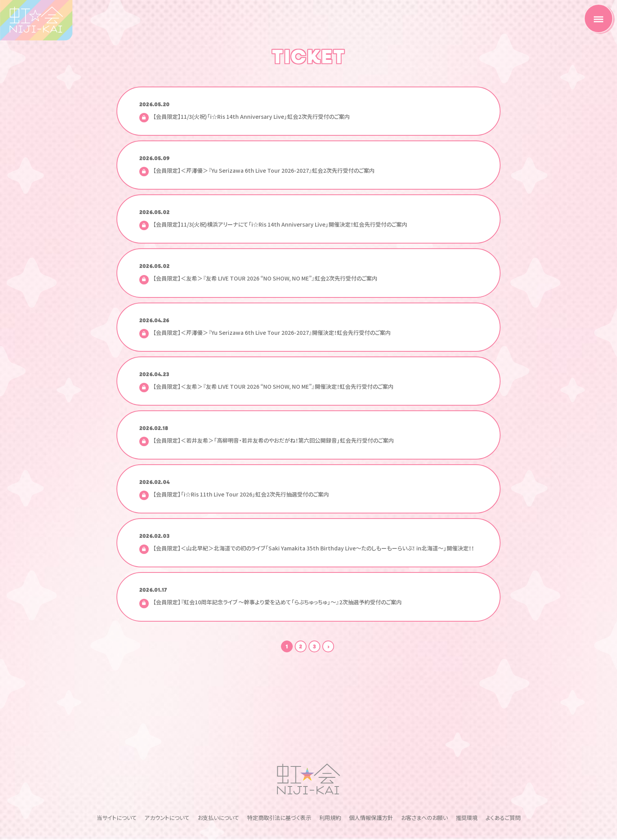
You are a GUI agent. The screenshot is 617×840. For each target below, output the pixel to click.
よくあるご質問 (503, 767)
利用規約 (330, 767)
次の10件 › (328, 646)
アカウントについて (167, 767)
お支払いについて (218, 767)
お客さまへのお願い (424, 767)
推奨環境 (467, 767)
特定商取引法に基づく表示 (279, 767)
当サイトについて (117, 767)
